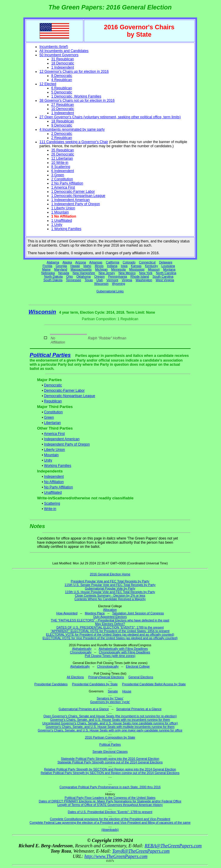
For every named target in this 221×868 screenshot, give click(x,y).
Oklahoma (83, 276)
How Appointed (67, 613)
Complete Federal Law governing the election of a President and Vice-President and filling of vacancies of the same (110, 822)
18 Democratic (63, 63)
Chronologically (81, 652)
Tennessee (74, 280)
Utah (100, 280)
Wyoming (118, 284)
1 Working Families (66, 229)
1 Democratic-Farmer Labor (73, 192)
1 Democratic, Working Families (76, 96)
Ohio (70, 276)
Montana (169, 269)
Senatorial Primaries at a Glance (139, 709)
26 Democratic (63, 154)
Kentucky (152, 266)
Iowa (124, 266)
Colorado (129, 262)
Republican (53, 401)
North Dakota (53, 276)
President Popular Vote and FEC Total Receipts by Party (110, 581)
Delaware (166, 262)
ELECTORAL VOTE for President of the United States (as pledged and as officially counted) (110, 634)
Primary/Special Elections (106, 677)
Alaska (67, 262)
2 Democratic (62, 134)
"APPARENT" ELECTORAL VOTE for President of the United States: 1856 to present (110, 631)
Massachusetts (81, 269)
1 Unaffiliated (62, 221)
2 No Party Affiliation (67, 183)
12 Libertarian (62, 158)
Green (49, 417)
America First (54, 434)
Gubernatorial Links (110, 291)
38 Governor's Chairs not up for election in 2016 (77, 101)
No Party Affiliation (58, 487)
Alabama (53, 262)
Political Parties (50, 355)
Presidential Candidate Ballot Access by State (154, 684)
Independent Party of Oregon (67, 444)
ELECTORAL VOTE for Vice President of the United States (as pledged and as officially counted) (110, 638)
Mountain (51, 455)
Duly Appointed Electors (110, 617)
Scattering (52, 503)
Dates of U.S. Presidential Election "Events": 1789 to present (110, 812)
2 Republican (62, 138)
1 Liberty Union (63, 208)
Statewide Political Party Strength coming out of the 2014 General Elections (110, 762)
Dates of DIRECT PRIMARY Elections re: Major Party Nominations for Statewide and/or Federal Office (110, 801)
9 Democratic (62, 125)
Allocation (110, 610)
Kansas (136, 266)
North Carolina (166, 273)
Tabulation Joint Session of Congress (138, 613)
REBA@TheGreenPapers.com (173, 846)
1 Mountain (60, 212)
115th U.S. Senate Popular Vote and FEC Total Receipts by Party (110, 585)
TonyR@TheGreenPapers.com (141, 851)
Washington (144, 280)
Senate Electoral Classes (110, 752)
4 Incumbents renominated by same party (72, 129)
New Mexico (127, 273)
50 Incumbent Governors (59, 55)
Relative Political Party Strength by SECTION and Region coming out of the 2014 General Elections (110, 773)
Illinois (99, 266)
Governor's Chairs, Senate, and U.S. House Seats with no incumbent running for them (110, 720)
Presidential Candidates (51, 684)
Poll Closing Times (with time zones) (110, 656)
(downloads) (110, 830)
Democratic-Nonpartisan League (70, 396)
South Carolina (163, 276)
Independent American (62, 439)
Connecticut (147, 262)
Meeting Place (95, 613)
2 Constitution (62, 179)
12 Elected (48, 84)
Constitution (53, 412)
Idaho (87, 266)
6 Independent (63, 171)
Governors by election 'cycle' (110, 702)
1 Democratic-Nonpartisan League (78, 196)
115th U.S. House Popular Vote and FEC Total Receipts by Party (110, 592)
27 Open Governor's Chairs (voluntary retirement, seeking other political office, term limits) (110, 117)
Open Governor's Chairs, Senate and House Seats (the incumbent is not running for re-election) (110, 716)
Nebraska (48, 273)
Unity (48, 460)
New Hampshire (84, 273)
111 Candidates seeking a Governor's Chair (74, 142)
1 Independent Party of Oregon (76, 204)
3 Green (58, 175)
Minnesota (118, 269)
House (127, 691)
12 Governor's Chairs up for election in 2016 (74, 72)
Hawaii (75, 266)
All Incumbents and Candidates (64, 51)
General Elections (141, 677)
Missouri (154, 269)
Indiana (112, 266)
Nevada (64, 273)
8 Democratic (62, 76)
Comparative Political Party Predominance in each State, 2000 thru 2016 (110, 787)
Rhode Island (140, 276)
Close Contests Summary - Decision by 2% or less (110, 595)
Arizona (81, 262)
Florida (47, 266)
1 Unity (57, 225)
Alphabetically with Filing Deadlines (123, 649)
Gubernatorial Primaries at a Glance (84, 709)
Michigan (101, 269)
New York (146, 273)
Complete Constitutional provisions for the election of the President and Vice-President (110, 819)
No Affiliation (54, 482)
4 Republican (62, 80)
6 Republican (62, 88)
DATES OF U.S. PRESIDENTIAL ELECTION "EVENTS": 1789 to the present (110, 627)
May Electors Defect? (110, 624)
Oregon (100, 276)
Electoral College (138, 666)
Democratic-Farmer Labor (64, 391)
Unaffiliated (53, 493)
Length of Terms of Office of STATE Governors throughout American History (110, 805)
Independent (54, 477)
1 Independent (63, 67)
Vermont (112, 280)
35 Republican (63, 150)
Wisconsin (101, 284)
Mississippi (137, 269)
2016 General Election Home (110, 574)
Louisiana (168, 266)
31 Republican (63, 59)
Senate (113, 691)
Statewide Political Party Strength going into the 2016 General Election (110, 759)
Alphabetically (82, 649)
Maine (46, 269)
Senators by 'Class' (110, 698)
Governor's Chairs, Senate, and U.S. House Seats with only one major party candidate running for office (110, 730)
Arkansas (96, 262)
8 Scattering (61, 167)
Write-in (50, 509)
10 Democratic (63, 109)
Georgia (61, 266)
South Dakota (53, 280)
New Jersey (107, 273)
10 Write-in (60, 163)
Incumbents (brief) (54, 47)
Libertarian (52, 423)
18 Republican (63, 121)
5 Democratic (62, 92)
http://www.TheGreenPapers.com (116, 856)
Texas (89, 280)
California (112, 262)
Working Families (58, 466)
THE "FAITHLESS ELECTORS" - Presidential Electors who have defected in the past (110, 620)
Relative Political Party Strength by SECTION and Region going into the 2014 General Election (110, 769)
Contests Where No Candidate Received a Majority (110, 599)
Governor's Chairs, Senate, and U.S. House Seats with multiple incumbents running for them (110, 727)
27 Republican (63, 105)
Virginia (127, 280)
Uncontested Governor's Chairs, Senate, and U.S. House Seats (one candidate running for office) (110, 723)
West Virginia (165, 280)
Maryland (61, 269)
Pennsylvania (117, 276)
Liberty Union (55, 450)
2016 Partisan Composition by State (110, 737)
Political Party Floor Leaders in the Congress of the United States (110, 798)
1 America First (63, 187)
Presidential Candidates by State (95, 684)
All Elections (75, 677)
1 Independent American (71, 200)
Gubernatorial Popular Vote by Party (110, 588)
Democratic (53, 385)
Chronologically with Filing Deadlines (125, 652)
